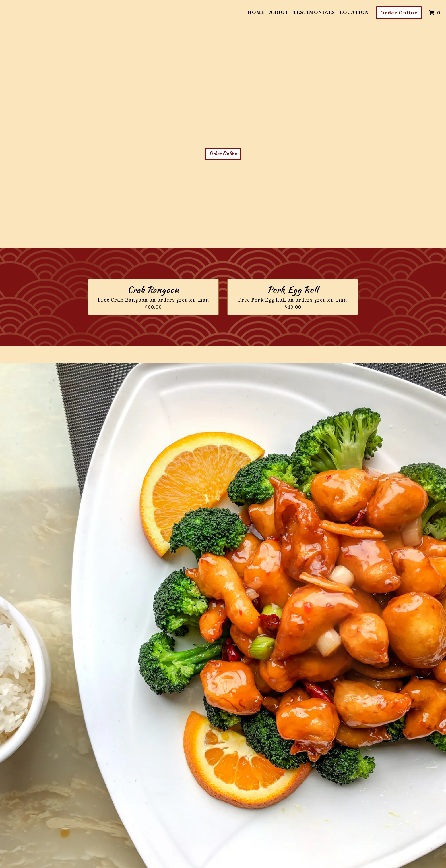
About (279, 12)
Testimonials (314, 12)
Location (354, 12)
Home (256, 12)
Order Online (399, 13)
